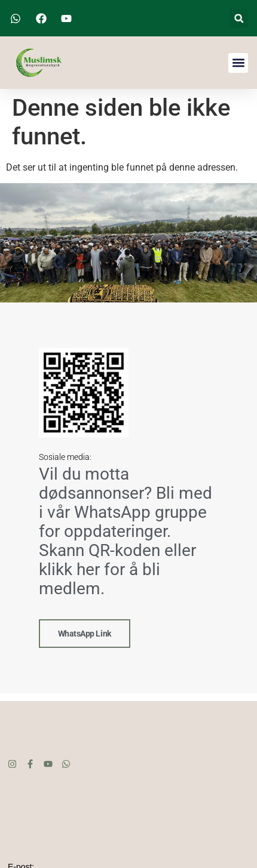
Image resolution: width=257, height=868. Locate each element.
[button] (239, 18)
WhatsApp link (85, 632)
